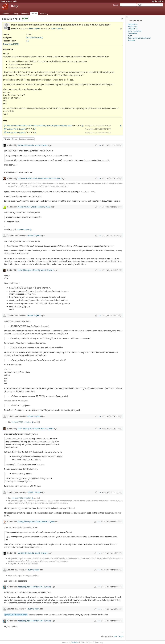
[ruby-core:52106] (114, 270)
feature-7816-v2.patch (21, 422)
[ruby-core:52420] (114, 553)
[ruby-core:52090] (114, 178)
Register (161, 1)
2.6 (28, 41)
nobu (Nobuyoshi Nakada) (29, 270)
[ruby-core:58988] (114, 587)
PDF (116, 636)
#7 (103, 416)
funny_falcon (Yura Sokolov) (30, 522)
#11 (103, 553)
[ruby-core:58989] (114, 609)
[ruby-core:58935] (114, 570)
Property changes (26, 139)
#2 (103, 178)
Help (15, 1)
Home (3, 1)
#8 (103, 428)
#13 (103, 587)
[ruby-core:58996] (114, 621)
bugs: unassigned (135, 31)
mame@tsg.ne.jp (24, 229)
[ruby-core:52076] (114, 145)
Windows (131, 40)
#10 (103, 522)
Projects (9, 1)
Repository (44, 14)
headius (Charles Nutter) (28, 587)
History (7, 139)
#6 (103, 315)
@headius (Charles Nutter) (16, 615)
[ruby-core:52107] (114, 315)
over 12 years (57, 28)
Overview (6, 14)
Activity (15, 14)
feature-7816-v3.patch (21, 498)
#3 (103, 207)
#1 (103, 145)
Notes (15, 139)
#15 (103, 621)
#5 (103, 270)
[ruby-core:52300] (114, 522)
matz (130, 36)
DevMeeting (133, 33)
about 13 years (34, 28)
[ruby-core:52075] (11, 44)
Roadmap (25, 14)
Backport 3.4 (133, 26)
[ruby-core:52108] (114, 416)
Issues (34, 14)
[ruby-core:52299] (114, 492)
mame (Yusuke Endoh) (27, 207)
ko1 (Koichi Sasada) (35, 38)
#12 (103, 570)
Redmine (75, 642)
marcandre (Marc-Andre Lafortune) (33, 178)
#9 (103, 492)
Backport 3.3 (133, 24)
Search (116, 5)
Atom (121, 636)
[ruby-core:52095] (114, 236)
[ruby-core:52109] (114, 428)
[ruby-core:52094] (114, 207)
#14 (103, 609)
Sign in (154, 1)
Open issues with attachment (139, 38)
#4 (103, 236)
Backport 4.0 (133, 29)
